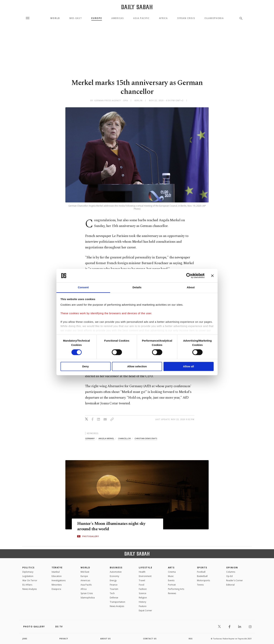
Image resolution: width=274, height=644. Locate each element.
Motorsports (203, 580)
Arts (171, 568)
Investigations (59, 580)
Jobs (25, 639)
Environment (145, 576)
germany (90, 438)
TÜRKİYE (57, 568)
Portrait (172, 585)
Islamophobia (214, 18)
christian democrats (146, 438)
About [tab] (191, 287)
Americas (118, 18)
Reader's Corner (235, 580)
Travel (142, 580)
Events (171, 580)
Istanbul (56, 572)
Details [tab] (137, 287)
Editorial (230, 585)
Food (141, 585)
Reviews (172, 593)
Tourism (114, 589)
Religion (143, 598)
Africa (163, 18)
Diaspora (56, 589)
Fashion (143, 589)
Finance (114, 585)
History (142, 602)
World (55, 18)
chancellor (124, 438)
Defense (114, 598)
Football (201, 572)
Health (142, 572)
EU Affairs (27, 585)
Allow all (188, 367)
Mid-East (76, 18)
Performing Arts (176, 589)
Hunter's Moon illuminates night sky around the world (113, 527)
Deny (86, 367)
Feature (143, 606)
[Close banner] (212, 276)
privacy (64, 639)
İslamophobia (88, 598)
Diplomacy (28, 572)
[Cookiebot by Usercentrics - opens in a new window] (189, 276)
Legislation (28, 576)
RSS (191, 639)
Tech (112, 593)
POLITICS (28, 568)
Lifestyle (146, 568)
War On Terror (30, 580)
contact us (150, 639)
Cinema (172, 572)
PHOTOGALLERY (91, 536)
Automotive (116, 572)
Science (143, 593)
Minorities (57, 585)
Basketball (202, 576)
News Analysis (30, 589)
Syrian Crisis (186, 18)
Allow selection (137, 367)
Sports (202, 568)
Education (57, 576)
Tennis (200, 585)
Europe (97, 18)
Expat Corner (145, 610)
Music (171, 576)
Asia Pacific (141, 18)
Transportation (117, 602)
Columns (231, 572)
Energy (113, 580)
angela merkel (106, 438)
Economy (114, 576)
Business (116, 568)
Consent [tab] (83, 287)
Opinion (232, 568)
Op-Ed (229, 576)
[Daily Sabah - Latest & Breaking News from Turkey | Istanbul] (137, 7)
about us (106, 639)
